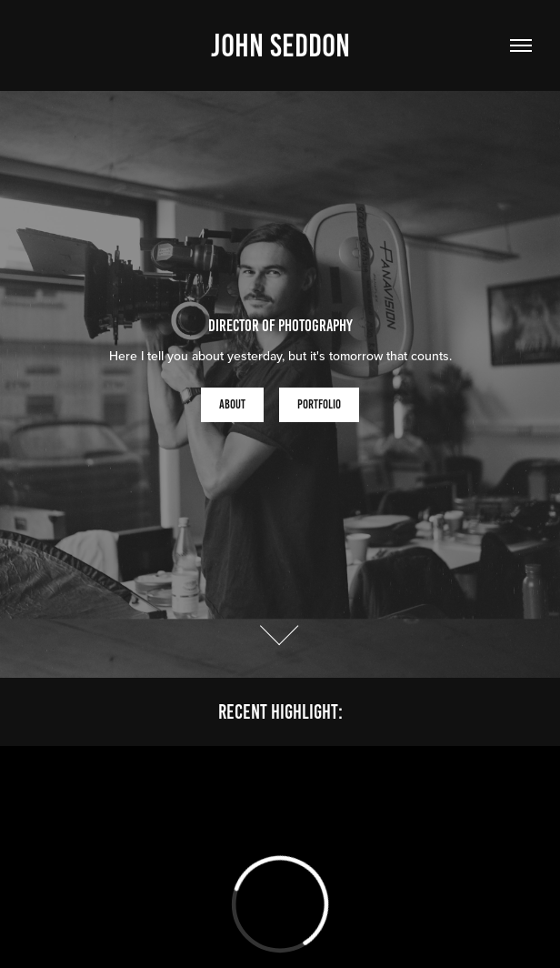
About (232, 404)
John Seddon (280, 45)
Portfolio (319, 404)
